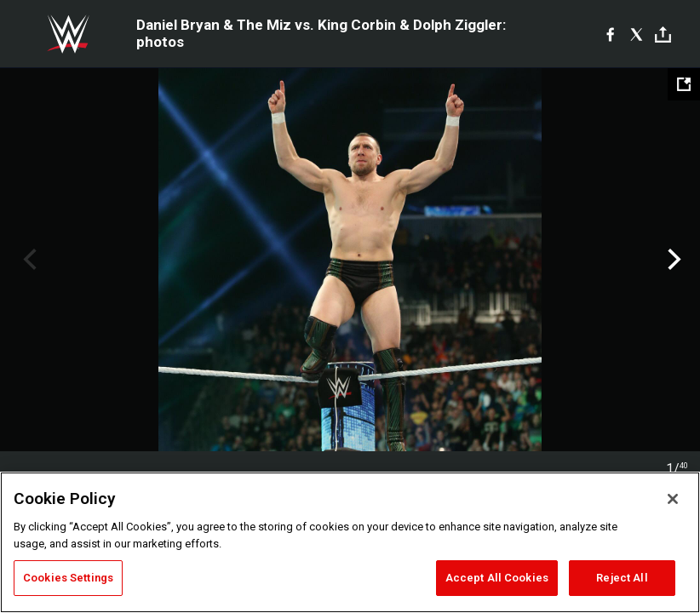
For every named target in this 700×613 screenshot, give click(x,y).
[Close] (673, 499)
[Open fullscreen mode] (684, 84)
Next (672, 260)
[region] (350, 542)
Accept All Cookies (497, 578)
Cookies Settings (68, 578)
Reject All (622, 578)
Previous (28, 260)
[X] (637, 34)
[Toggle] (663, 34)
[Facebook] (610, 34)
